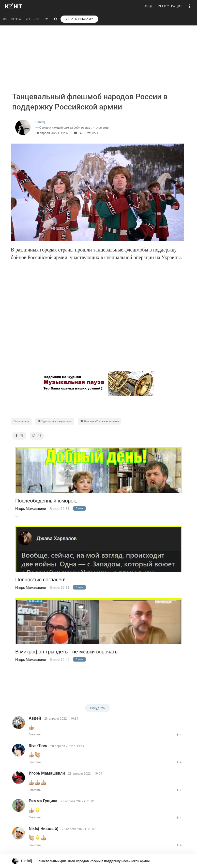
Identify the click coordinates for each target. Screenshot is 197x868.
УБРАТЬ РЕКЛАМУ (79, 19)
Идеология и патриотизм (55, 421)
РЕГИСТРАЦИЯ (170, 6)
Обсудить (97, 708)
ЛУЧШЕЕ (33, 19)
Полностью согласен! (40, 580)
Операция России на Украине (100, 421)
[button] (190, 6)
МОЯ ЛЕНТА (12, 19)
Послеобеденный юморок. (46, 501)
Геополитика (21, 421)
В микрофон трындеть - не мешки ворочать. (67, 652)
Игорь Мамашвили (31, 509)
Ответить (35, 734)
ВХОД (148, 6)
